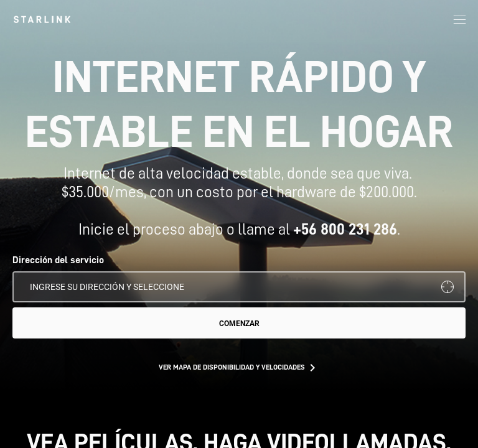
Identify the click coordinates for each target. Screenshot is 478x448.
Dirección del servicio (58, 260)
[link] (42, 19)
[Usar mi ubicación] (448, 287)
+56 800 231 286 (345, 229)
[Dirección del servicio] (239, 287)
